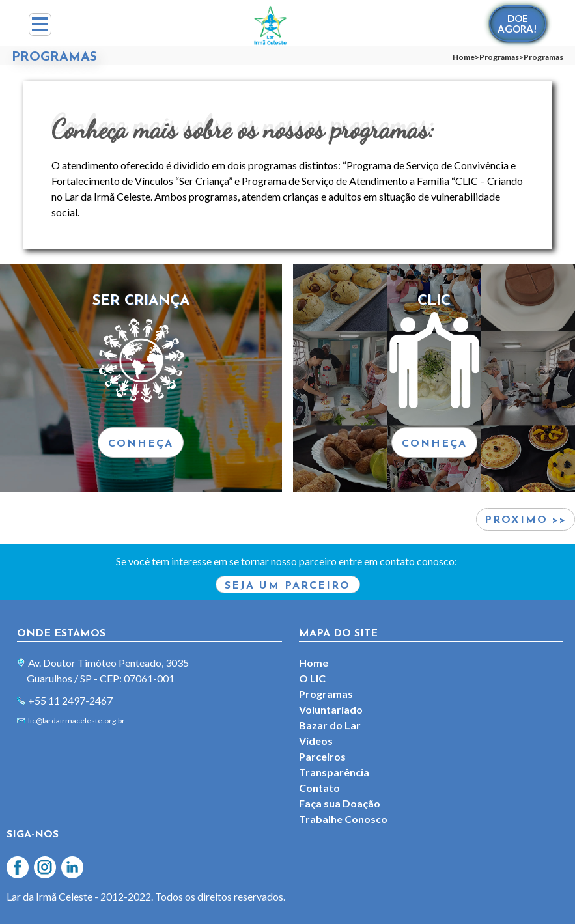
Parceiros (322, 756)
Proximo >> (526, 520)
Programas (499, 57)
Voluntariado (331, 709)
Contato (319, 788)
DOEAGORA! (517, 23)
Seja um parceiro (287, 586)
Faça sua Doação (340, 803)
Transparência (334, 772)
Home (464, 57)
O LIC (312, 678)
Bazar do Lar (330, 725)
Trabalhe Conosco (343, 819)
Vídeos (316, 741)
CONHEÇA (141, 444)
